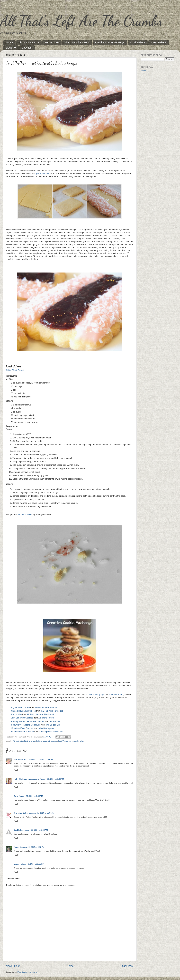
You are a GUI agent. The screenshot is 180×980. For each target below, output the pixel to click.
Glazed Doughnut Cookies (23, 711)
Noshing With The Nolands (52, 732)
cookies (54, 741)
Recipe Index (52, 42)
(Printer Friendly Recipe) (15, 370)
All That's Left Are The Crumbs (81, 21)
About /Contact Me (29, 42)
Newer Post (13, 966)
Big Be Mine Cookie (20, 707)
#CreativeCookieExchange (24, 741)
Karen (16, 847)
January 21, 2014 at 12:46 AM (41, 759)
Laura (16, 864)
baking (39, 741)
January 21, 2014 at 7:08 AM (31, 796)
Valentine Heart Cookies (22, 732)
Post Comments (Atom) (27, 972)
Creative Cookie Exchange (110, 42)
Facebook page (97, 694)
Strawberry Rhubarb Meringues (26, 725)
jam (70, 741)
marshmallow (79, 741)
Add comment (13, 878)
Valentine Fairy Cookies (22, 728)
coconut (46, 741)
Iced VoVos (16, 714)
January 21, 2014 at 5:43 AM (52, 779)
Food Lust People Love (46, 707)
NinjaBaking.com (47, 728)
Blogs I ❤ (11, 48)
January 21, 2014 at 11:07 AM (42, 813)
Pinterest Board (116, 694)
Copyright (27, 48)
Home (10, 42)
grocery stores (42, 173)
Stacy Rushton (20, 759)
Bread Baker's (159, 42)
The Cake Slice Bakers (77, 42)
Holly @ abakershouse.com (26, 779)
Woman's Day (24, 514)
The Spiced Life (53, 725)
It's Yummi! (55, 721)
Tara (16, 796)
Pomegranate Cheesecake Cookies (28, 721)
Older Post (127, 966)
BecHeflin (18, 830)
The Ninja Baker (21, 813)
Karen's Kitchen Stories (52, 711)
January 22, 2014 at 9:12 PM (32, 847)
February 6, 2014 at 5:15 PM (32, 864)
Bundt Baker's (138, 42)
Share (143, 71)
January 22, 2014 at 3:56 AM (36, 830)
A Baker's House (46, 718)
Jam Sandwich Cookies (22, 718)
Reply (16, 770)
